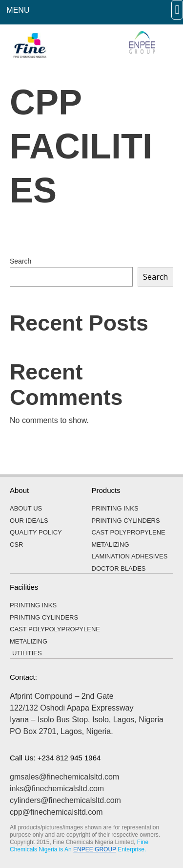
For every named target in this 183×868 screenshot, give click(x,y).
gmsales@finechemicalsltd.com (64, 777)
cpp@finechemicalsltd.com (56, 812)
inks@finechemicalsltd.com (57, 789)
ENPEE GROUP (95, 849)
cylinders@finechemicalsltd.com (65, 800)
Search (20, 261)
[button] (177, 10)
